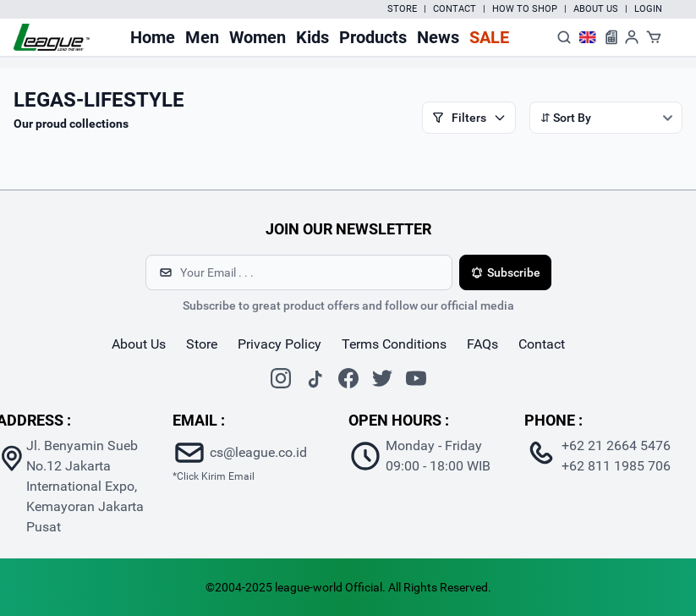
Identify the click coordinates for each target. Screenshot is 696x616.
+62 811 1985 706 (616, 466)
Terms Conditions (394, 344)
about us (139, 344)
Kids (312, 37)
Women (258, 37)
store (202, 344)
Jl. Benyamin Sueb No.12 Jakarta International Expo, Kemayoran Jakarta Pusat (85, 486)
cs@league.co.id (258, 452)
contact (542, 344)
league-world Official (329, 587)
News (438, 37)
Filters (469, 118)
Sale (489, 37)
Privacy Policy (279, 344)
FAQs (482, 344)
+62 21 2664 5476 (616, 445)
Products (373, 37)
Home (153, 37)
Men (202, 37)
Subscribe (505, 272)
